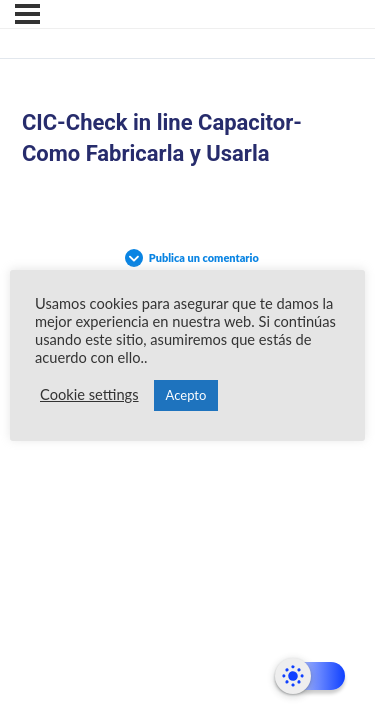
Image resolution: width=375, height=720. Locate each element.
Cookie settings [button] (89, 394)
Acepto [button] (186, 395)
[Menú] (27, 14)
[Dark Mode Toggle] (310, 676)
